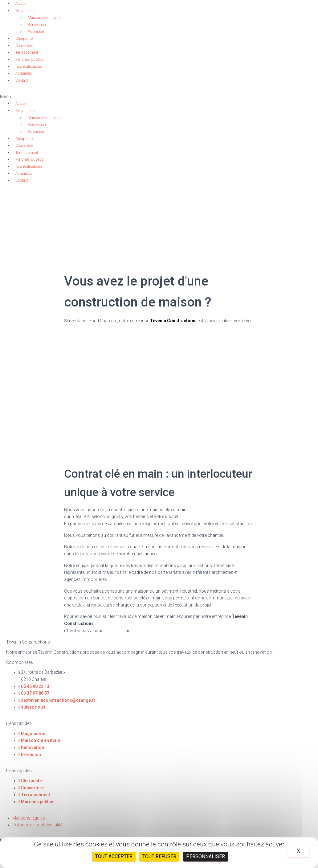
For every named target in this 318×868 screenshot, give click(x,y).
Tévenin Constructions (173, 321)
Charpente (24, 38)
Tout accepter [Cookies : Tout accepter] (114, 856)
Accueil (21, 4)
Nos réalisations (29, 66)
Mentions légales (29, 818)
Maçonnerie (25, 11)
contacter (114, 631)
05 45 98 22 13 (145, 631)
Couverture (24, 45)
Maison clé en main (44, 17)
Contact (22, 80)
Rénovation (37, 25)
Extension (36, 32)
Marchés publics (30, 59)
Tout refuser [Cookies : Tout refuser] (159, 856)
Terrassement (27, 52)
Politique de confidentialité (37, 825)
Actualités (24, 73)
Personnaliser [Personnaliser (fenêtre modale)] (206, 856)
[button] (159, 97)
